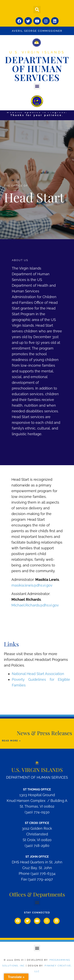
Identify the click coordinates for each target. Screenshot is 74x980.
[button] (37, 10)
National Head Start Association (38, 674)
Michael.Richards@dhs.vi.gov (35, 605)
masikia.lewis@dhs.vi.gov (32, 585)
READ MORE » (11, 741)
